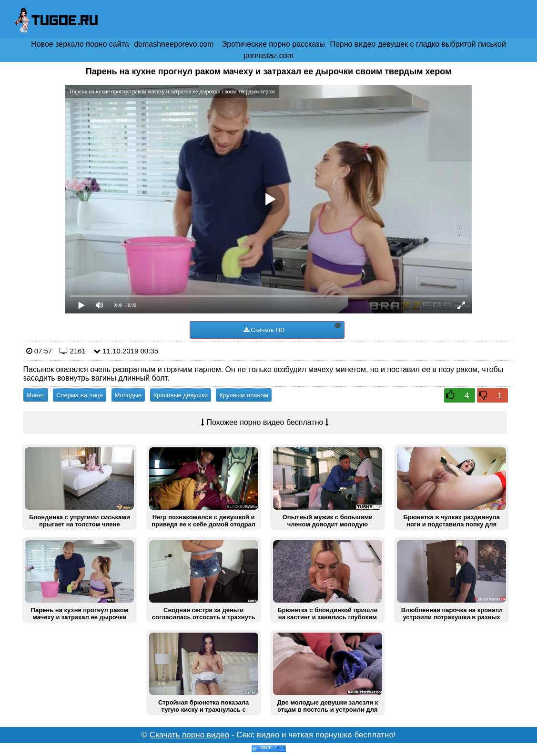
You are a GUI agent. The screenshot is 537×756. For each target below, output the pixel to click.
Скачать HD (292, 328)
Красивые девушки (181, 395)
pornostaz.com (268, 55)
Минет (36, 395)
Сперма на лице (80, 395)
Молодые (128, 395)
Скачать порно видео (190, 735)
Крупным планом (243, 395)
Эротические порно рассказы (273, 44)
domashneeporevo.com (174, 44)
